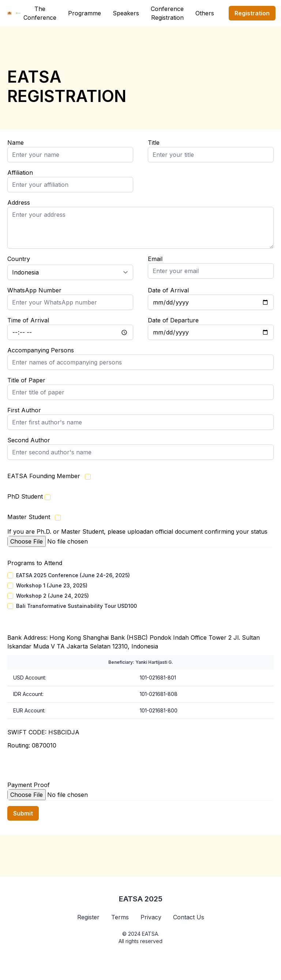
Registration (252, 13)
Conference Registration (167, 13)
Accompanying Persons (41, 350)
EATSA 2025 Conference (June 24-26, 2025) (73, 575)
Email (155, 259)
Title (154, 143)
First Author (24, 410)
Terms (120, 917)
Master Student (29, 517)
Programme (85, 13)
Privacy (151, 917)
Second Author (29, 440)
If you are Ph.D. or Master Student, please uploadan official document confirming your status (137, 531)
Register (88, 917)
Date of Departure (173, 320)
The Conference (40, 13)
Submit (23, 813)
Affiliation (20, 173)
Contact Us (189, 917)
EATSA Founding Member (44, 476)
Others (205, 13)
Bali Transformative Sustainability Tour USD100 (76, 606)
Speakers (126, 13)
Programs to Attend (35, 563)
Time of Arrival (28, 320)
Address (19, 203)
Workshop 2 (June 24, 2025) (53, 596)
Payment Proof (29, 785)
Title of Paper (26, 380)
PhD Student (25, 496)
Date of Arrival (168, 290)
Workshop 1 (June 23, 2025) (52, 585)
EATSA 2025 (141, 899)
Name (16, 143)
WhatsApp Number (34, 290)
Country (19, 259)
